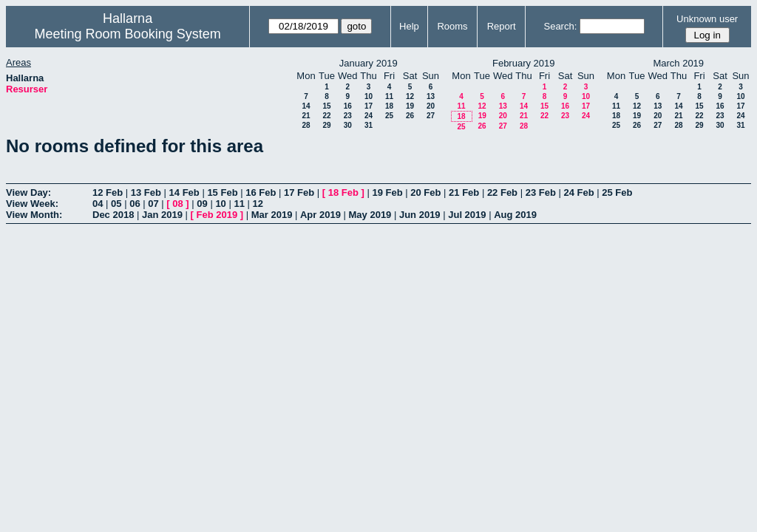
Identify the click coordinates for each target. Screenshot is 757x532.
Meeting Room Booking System (128, 34)
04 (98, 204)
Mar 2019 (272, 215)
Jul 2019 (467, 215)
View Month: (34, 215)
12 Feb (108, 192)
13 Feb (146, 192)
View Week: (32, 204)
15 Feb (222, 192)
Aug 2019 (515, 215)
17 (369, 106)
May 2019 (370, 215)
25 (389, 116)
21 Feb (464, 192)
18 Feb (343, 192)
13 (431, 96)
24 (369, 116)
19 (410, 106)
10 (369, 96)
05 (116, 204)
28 (306, 125)
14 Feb (184, 192)
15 (326, 106)
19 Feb (387, 192)
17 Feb (299, 192)
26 (410, 116)
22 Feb (502, 192)
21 (306, 116)
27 (431, 116)
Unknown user (707, 19)
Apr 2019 (320, 215)
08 (177, 204)
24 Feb (578, 192)
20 (431, 106)
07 (153, 204)
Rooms (452, 26)
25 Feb (617, 192)
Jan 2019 (162, 215)
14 (306, 106)
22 (326, 116)
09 (202, 204)
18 (389, 106)
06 (135, 204)
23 (348, 116)
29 (326, 125)
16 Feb (261, 192)
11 (389, 96)
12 (410, 96)
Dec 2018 (113, 215)
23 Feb (541, 192)
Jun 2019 (420, 215)
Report (502, 26)
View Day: (28, 192)
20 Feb (425, 192)
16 (348, 106)
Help (409, 26)
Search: (560, 26)
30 (348, 125)
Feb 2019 (217, 215)
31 (369, 125)
